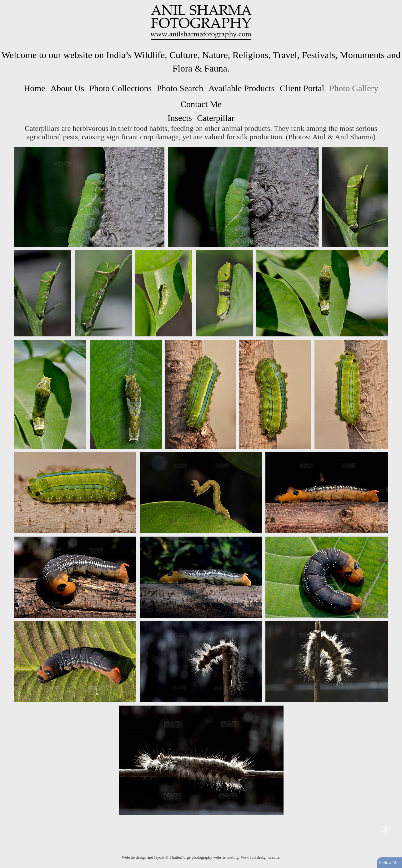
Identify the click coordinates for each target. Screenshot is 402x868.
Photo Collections (120, 88)
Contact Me (201, 104)
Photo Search (180, 88)
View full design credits (260, 857)
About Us (67, 88)
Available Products (242, 88)
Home (34, 88)
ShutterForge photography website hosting (204, 857)
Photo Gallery (354, 88)
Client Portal (302, 88)
